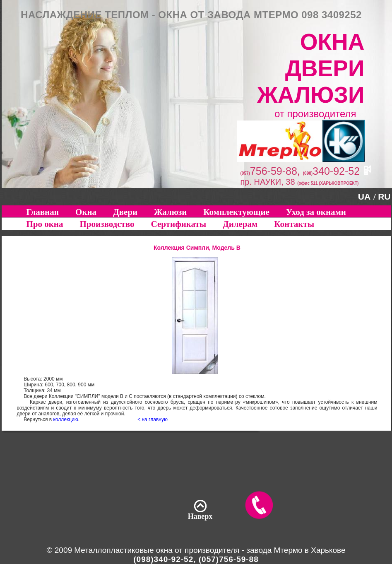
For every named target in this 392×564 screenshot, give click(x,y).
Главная (43, 212)
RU (384, 196)
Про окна (45, 224)
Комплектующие (236, 212)
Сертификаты (179, 224)
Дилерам (240, 224)
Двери (125, 212)
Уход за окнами (316, 212)
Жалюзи (170, 212)
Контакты (294, 224)
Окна (86, 212)
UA (364, 196)
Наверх (200, 516)
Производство (107, 224)
